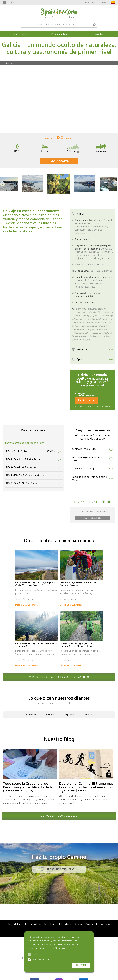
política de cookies (61, 948)
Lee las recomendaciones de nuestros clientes (59, 703)
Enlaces (54, 924)
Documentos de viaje (83, 469)
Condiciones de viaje (72, 924)
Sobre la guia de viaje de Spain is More (90, 479)
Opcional (81, 360)
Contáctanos (93, 518)
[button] (2, 184)
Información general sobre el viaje (87, 459)
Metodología (15, 924)
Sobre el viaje (20, 34)
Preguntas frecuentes (36, 924)
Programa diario (60, 34)
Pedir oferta (59, 161)
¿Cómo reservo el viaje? (85, 449)
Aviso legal (91, 924)
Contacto (105, 924)
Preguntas (98, 34)
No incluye (82, 350)
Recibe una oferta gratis (61, 870)
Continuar (81, 965)
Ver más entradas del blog (59, 816)
